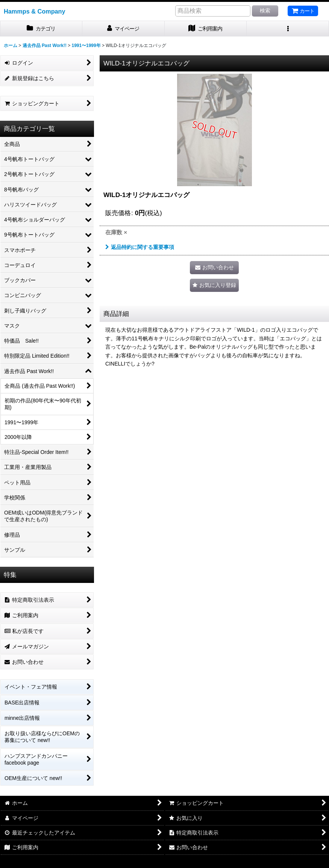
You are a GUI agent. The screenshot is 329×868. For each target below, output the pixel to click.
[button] (288, 29)
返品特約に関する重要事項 (140, 247)
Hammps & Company (35, 11)
